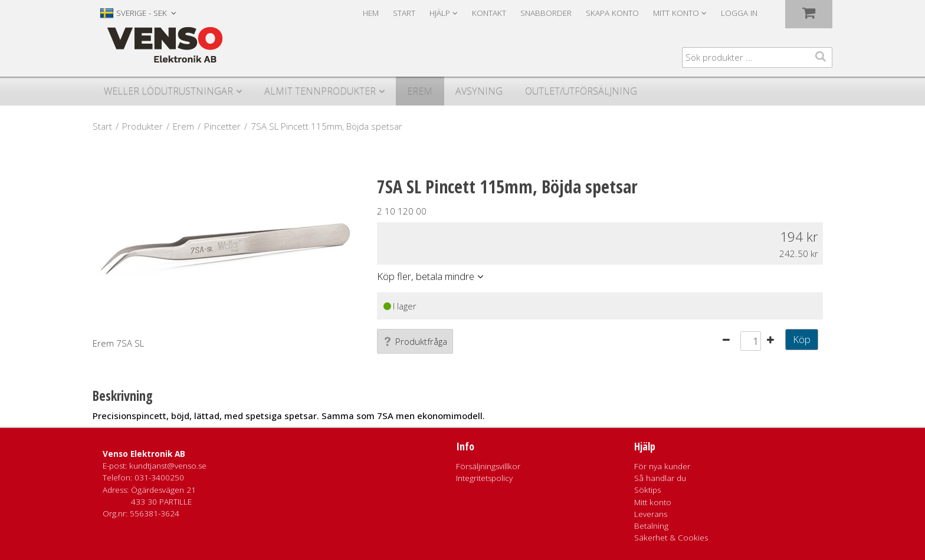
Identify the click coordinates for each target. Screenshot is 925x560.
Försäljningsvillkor (488, 466)
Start (404, 13)
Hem (371, 13)
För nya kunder (662, 466)
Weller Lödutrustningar (168, 91)
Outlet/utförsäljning (581, 91)
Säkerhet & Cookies (671, 538)
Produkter (142, 126)
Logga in (739, 13)
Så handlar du (660, 478)
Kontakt (489, 13)
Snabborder (546, 13)
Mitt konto (653, 502)
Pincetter (222, 126)
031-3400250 (159, 477)
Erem (420, 91)
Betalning (651, 526)
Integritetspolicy (484, 478)
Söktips (647, 490)
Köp (802, 339)
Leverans (651, 514)
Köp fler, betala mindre (426, 276)
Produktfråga (415, 341)
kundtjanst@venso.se (168, 466)
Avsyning (479, 91)
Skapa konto (612, 13)
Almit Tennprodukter (320, 91)
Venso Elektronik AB (144, 454)
